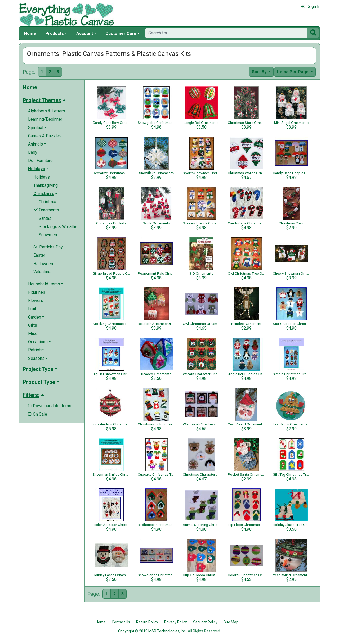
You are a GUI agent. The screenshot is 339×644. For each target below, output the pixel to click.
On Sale (38, 414)
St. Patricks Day (48, 247)
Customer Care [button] (121, 33)
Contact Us (121, 622)
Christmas (48, 202)
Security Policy (205, 622)
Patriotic (36, 350)
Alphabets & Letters (47, 111)
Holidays (42, 177)
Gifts (33, 325)
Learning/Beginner (45, 119)
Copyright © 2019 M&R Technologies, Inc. (152, 631)
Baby (33, 152)
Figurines (37, 292)
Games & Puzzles (45, 136)
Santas (45, 218)
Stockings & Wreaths (58, 227)
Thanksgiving (46, 185)
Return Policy (147, 622)
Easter (39, 255)
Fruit (32, 309)
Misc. (33, 334)
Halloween (43, 264)
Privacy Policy (176, 622)
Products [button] (55, 33)
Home (30, 33)
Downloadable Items (50, 406)
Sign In (311, 6)
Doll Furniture (40, 160)
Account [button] (85, 33)
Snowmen (48, 235)
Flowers (36, 300)
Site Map (231, 622)
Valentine (42, 272)
